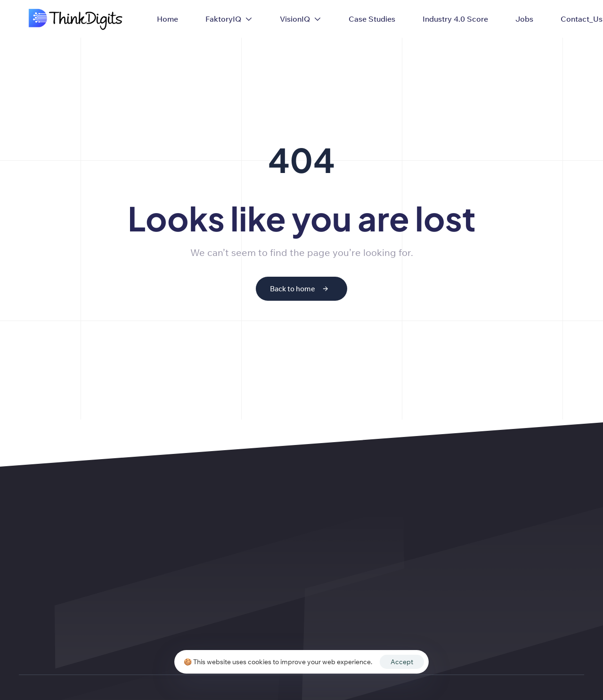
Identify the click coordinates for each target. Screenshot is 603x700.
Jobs (524, 19)
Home (167, 19)
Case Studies (372, 19)
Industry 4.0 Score (455, 19)
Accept (402, 662)
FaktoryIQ (229, 19)
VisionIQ (301, 19)
